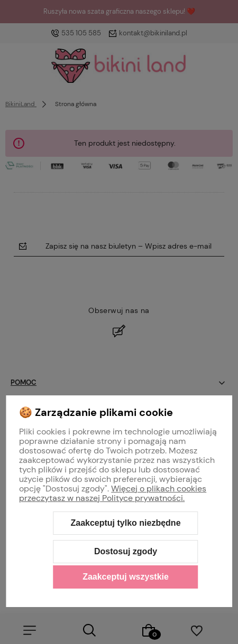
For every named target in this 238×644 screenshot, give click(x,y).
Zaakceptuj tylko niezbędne (125, 523)
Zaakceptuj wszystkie (126, 577)
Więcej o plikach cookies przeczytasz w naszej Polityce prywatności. (113, 493)
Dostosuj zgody (126, 551)
